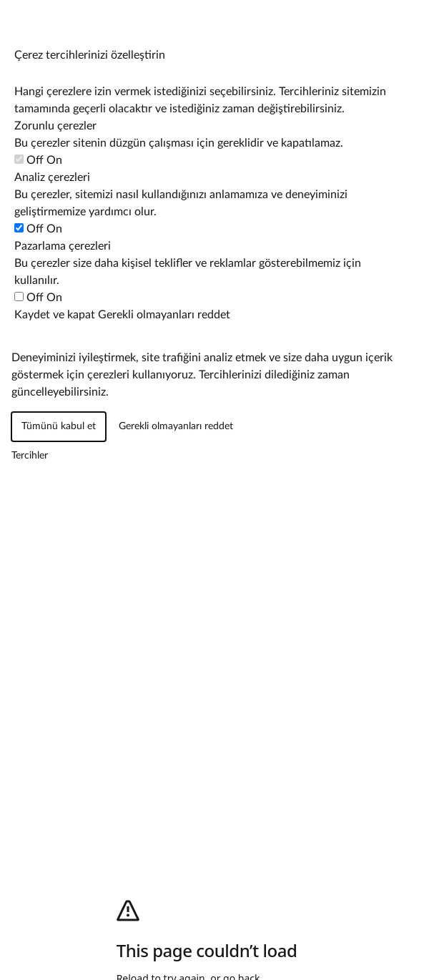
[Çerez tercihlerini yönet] (14, 14)
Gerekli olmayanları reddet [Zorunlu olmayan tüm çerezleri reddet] (164, 315)
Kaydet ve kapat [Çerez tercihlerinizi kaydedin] (55, 315)
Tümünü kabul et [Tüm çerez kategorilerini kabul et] (59, 426)
